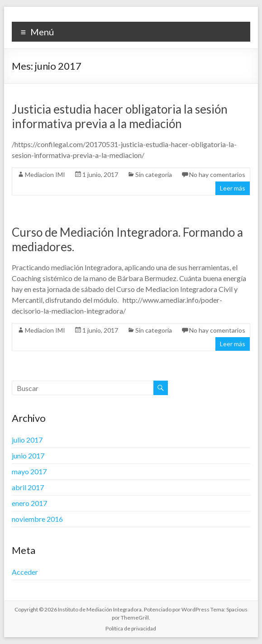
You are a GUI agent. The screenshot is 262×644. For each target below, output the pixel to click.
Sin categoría (154, 174)
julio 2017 (27, 440)
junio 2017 (28, 456)
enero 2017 (29, 503)
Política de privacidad (131, 628)
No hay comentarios (217, 174)
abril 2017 (28, 487)
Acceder (25, 572)
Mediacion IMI (45, 174)
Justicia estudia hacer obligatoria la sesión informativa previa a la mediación (120, 116)
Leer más (233, 188)
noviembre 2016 (37, 519)
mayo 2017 (29, 471)
